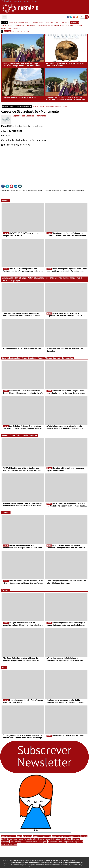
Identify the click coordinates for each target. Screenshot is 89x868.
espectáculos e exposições (45, 25)
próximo (65, 106)
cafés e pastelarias (24, 22)
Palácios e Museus (60, 836)
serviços (4, 28)
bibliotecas (66, 22)
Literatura (6, 281)
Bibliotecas (46, 836)
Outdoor (6, 513)
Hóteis (12, 435)
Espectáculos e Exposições (36, 842)
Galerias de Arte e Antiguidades (61, 842)
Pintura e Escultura (36, 278)
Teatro (66, 278)
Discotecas (28, 836)
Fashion (6, 590)
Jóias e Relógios (17, 842)
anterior (36, 106)
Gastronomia (67, 358)
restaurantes (13, 22)
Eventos (6, 201)
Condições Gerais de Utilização (42, 861)
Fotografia (50, 278)
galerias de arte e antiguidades (64, 25)
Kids (4, 667)
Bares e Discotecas (30, 358)
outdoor (58, 22)
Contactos (5, 861)
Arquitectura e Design (18, 278)
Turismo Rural (22, 435)
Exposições (17, 281)
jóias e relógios (30, 25)
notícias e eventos (23, 31)
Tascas (41, 358)
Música (80, 278)
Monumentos (74, 836)
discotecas (16, 28)
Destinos (33, 435)
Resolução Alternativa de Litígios (64, 861)
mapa (14, 31)
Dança (73, 278)
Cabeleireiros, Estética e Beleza (58, 839)
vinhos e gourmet (37, 22)
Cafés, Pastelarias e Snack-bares (31, 839)
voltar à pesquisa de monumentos (51, 106)
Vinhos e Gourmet (53, 358)
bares (10, 28)
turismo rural (49, 22)
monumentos (75, 22)
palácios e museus (7, 25)
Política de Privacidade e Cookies (20, 861)
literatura (79, 25)
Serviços (76, 839)
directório (8, 31)
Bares (19, 836)
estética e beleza (19, 25)
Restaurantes (15, 358)
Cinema (59, 278)
